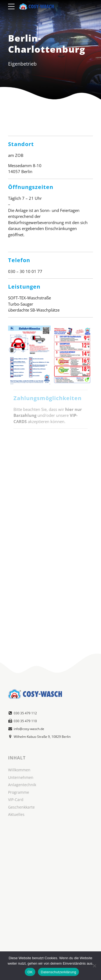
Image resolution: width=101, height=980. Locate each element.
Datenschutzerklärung (58, 972)
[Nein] (94, 966)
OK (30, 972)
